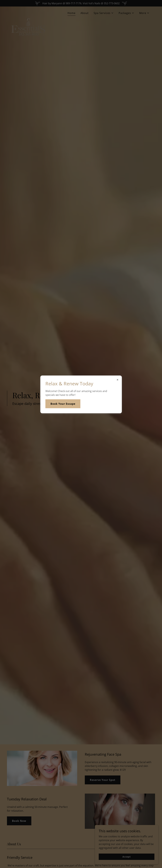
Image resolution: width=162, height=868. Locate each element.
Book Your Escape (63, 404)
